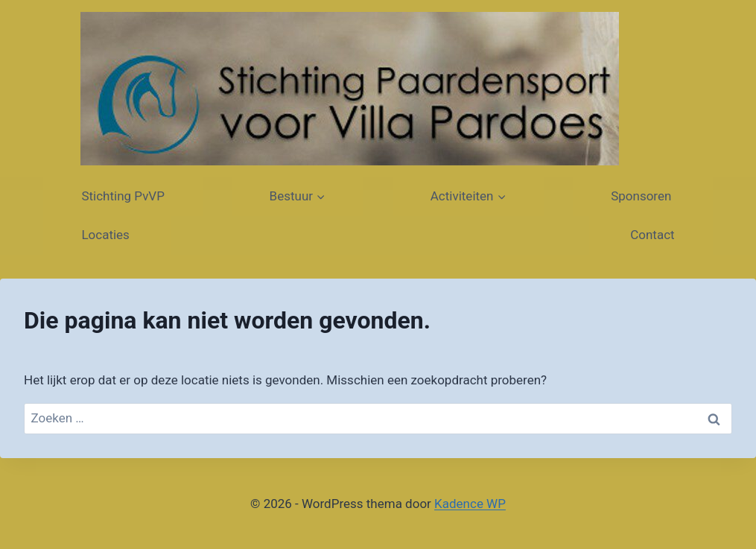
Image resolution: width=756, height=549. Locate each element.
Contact (651, 235)
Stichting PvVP (123, 196)
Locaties (107, 235)
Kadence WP (470, 504)
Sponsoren (642, 196)
